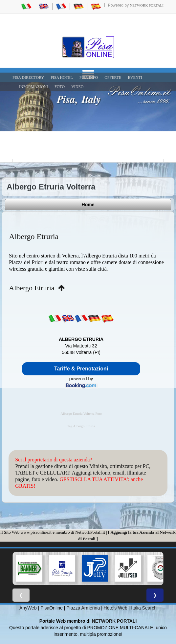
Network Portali (147, 5)
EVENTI (135, 78)
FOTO (60, 87)
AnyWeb (28, 608)
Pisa (45, 608)
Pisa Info (89, 78)
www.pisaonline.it (36, 532)
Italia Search (144, 608)
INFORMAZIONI (33, 87)
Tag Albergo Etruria (81, 426)
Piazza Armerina (83, 608)
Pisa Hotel (62, 78)
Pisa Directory (28, 78)
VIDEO (77, 87)
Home (88, 205)
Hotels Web (116, 608)
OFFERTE (113, 78)
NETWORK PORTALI (114, 621)
